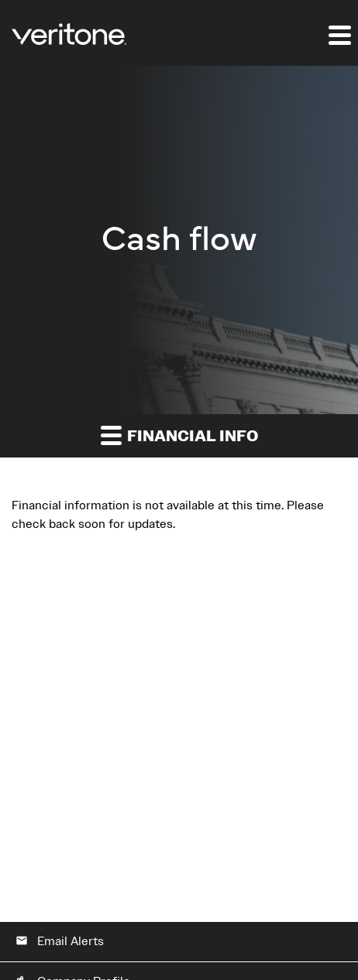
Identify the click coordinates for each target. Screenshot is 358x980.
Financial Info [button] (179, 435)
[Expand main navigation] (339, 35)
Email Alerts (60, 941)
